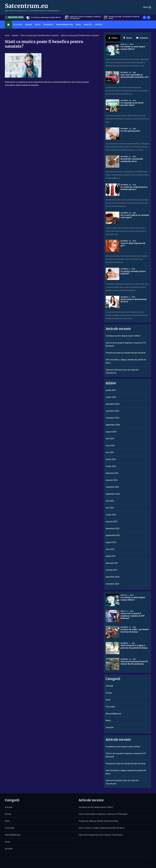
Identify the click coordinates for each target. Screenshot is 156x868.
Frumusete (48, 25)
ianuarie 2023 (112, 522)
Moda (78, 25)
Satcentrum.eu (26, 6)
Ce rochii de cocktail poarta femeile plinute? (134, 188)
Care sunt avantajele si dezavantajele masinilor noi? (135, 76)
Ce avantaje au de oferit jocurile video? (132, 104)
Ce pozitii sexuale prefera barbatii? (133, 272)
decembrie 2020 (113, 577)
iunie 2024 (110, 446)
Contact (99, 25)
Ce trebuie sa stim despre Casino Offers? (46, 17)
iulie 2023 (110, 501)
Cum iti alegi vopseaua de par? (133, 244)
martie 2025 (111, 397)
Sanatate (88, 25)
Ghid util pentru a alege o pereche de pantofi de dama (126, 361)
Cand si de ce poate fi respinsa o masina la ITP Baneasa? (85, 17)
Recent (127, 38)
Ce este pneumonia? (130, 131)
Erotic (38, 25)
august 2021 (111, 542)
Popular (113, 38)
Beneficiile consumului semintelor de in (132, 160)
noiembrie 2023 (112, 487)
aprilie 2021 (111, 556)
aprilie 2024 (111, 459)
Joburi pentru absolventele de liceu (134, 300)
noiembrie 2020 (112, 584)
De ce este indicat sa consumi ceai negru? (135, 216)
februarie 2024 (112, 473)
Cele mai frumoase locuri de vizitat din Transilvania (122, 371)
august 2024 (111, 432)
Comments (142, 38)
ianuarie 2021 (112, 570)
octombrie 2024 (112, 418)
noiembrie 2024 (112, 411)
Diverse (28, 25)
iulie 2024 (110, 439)
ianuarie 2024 (112, 480)
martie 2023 (111, 515)
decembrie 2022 (113, 529)
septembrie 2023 (113, 494)
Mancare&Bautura (65, 25)
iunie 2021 (110, 549)
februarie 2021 (112, 563)
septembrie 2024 (113, 425)
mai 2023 (110, 508)
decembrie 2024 (113, 404)
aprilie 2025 (111, 390)
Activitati (18, 25)
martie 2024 (111, 466)
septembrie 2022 (113, 535)
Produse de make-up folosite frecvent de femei (124, 17)
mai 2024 (110, 452)
